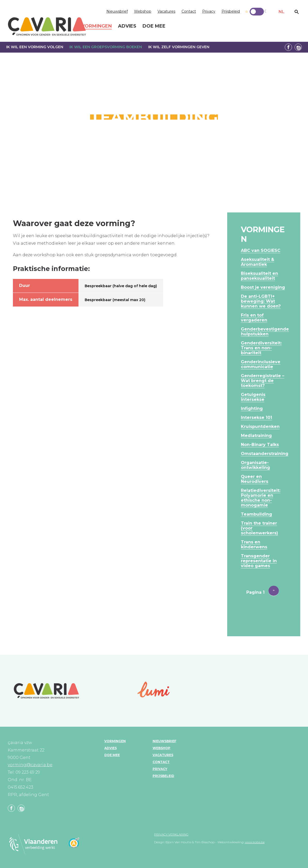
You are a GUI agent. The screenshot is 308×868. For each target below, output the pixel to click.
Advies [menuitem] (127, 26)
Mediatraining (256, 436)
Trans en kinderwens (254, 544)
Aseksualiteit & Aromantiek (258, 262)
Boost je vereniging (263, 287)
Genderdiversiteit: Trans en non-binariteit (261, 348)
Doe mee (112, 755)
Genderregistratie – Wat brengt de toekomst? (263, 381)
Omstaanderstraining (265, 454)
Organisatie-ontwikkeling (255, 465)
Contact (189, 11)
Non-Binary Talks (260, 445)
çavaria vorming (47, 26)
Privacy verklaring (171, 834)
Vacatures (166, 11)
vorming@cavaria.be (30, 765)
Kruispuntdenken (260, 427)
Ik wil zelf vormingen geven (179, 47)
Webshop (143, 11)
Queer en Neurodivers (255, 479)
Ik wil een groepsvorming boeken (106, 47)
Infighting (252, 408)
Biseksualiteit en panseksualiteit (259, 276)
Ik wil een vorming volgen (35, 47)
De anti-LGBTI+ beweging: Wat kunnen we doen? (261, 301)
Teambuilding (256, 514)
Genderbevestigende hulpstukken (265, 332)
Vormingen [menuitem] (97, 26)
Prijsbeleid (231, 11)
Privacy (209, 11)
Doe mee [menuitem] (154, 26)
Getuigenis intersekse (253, 397)
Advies (110, 748)
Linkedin (298, 47)
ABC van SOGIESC (261, 250)
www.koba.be (255, 842)
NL (282, 12)
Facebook (288, 47)
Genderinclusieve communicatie (261, 364)
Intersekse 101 (256, 418)
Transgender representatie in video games (259, 561)
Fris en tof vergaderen (254, 318)
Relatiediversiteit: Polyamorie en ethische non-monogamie (261, 498)
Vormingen (115, 741)
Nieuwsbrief (117, 11)
